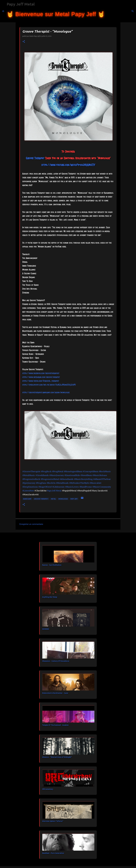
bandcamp (27, 499)
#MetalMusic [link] (29, 475)
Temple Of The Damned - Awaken (55, 725)
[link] (35, 158)
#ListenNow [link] (28, 491)
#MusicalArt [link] (95, 483)
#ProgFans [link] (41, 483)
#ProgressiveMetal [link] (50, 479)
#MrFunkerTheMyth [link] (79, 483)
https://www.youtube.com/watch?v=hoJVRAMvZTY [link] (68, 165)
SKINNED (46, 629)
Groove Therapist (41, 499)
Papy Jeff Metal (21, 4)
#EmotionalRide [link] (72, 475)
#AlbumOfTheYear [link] (102, 479)
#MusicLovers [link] (72, 487)
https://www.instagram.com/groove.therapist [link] (41, 377)
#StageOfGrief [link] (45, 487)
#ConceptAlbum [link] (90, 471)
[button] (24, 42)
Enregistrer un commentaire (31, 524)
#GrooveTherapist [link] (31, 471)
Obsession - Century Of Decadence (56, 661)
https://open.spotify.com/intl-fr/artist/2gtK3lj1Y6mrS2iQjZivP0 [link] (49, 385)
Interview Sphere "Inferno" (53, 821)
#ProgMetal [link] (58, 471)
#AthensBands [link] (66, 479)
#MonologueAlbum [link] (73, 471)
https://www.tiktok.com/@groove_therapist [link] (41, 381)
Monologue (63, 499)
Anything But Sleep (50, 597)
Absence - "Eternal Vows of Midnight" (57, 757)
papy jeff (74, 499)
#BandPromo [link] (86, 487)
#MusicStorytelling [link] (83, 479)
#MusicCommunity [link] (102, 487)
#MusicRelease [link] (100, 475)
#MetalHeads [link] (62, 483)
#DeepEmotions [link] (30, 487)
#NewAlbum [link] (86, 475)
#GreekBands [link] (42, 475)
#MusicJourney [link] (56, 475)
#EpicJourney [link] (29, 483)
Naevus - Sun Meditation (52, 565)
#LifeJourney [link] (58, 487)
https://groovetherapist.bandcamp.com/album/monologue (46, 392)
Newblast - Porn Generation (53, 853)
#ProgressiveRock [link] (31, 479)
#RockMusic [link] (105, 471)
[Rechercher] (108, 11)
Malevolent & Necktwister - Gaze (55, 693)
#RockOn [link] (51, 483)
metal (53, 499)
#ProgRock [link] (46, 471)
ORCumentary (48, 789)
